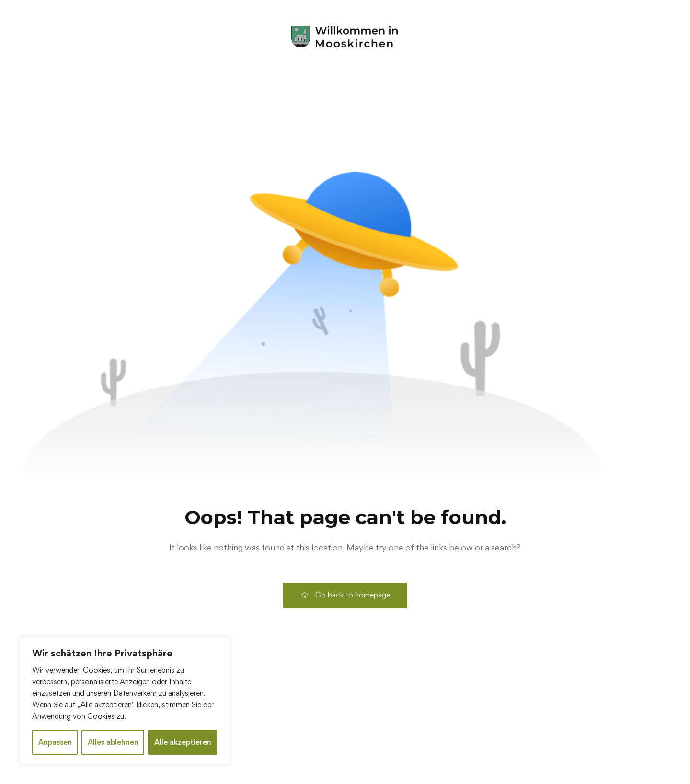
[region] (125, 701)
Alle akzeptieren (183, 742)
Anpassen (55, 742)
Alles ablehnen (113, 742)
